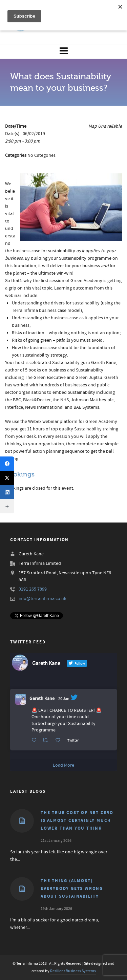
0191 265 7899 (33, 589)
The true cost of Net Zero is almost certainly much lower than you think (77, 821)
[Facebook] (7, 464)
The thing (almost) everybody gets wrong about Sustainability (72, 889)
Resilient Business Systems (73, 971)
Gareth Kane (42, 699)
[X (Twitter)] (7, 478)
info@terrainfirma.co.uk (43, 599)
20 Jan (64, 699)
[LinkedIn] (7, 492)
